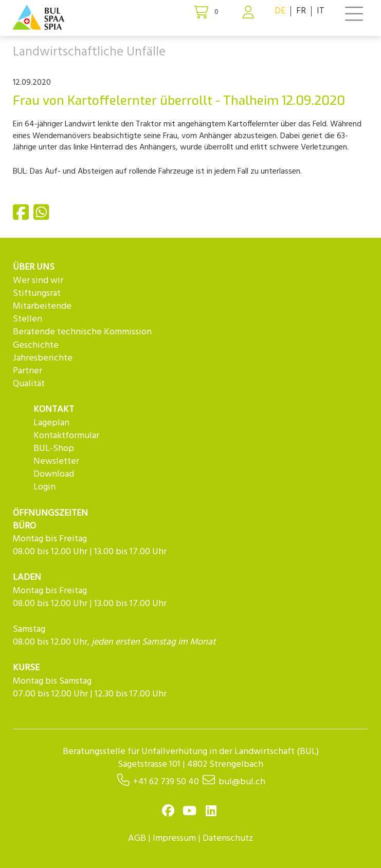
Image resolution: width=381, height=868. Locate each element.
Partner (28, 371)
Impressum (174, 838)
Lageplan (51, 423)
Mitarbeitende (42, 306)
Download (54, 474)
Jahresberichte (43, 358)
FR (301, 11)
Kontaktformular (66, 436)
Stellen (28, 319)
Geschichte (36, 345)
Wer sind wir (38, 281)
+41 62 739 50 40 (166, 782)
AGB (137, 838)
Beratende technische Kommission (82, 332)
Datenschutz (228, 838)
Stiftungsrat (37, 294)
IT (321, 11)
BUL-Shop (54, 449)
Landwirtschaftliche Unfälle (89, 52)
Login (44, 487)
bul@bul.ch (242, 782)
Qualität (29, 384)
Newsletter (56, 461)
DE (280, 11)
